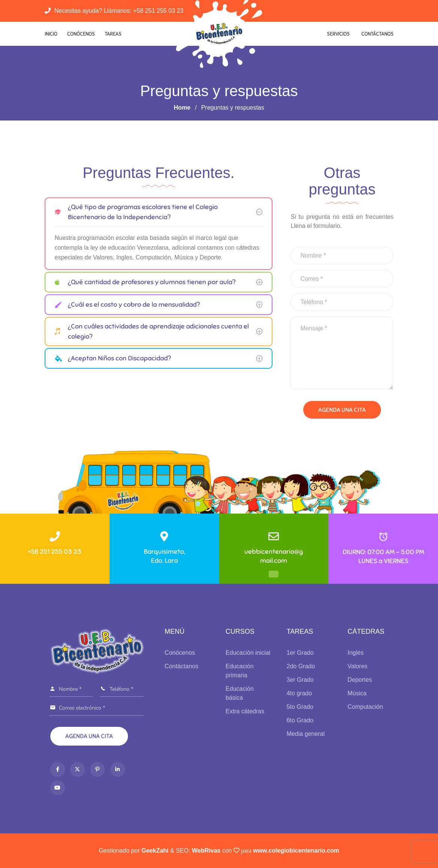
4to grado (300, 693)
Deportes (360, 680)
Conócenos (81, 34)
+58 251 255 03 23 (158, 11)
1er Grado (300, 653)
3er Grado (300, 680)
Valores (357, 666)
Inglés (356, 653)
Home (182, 108)
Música (357, 693)
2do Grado (301, 666)
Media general (306, 734)
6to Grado (300, 720)
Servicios (338, 34)
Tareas (113, 34)
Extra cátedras (245, 711)
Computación (365, 707)
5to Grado (300, 707)
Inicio (51, 34)
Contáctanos (378, 34)
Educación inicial (248, 653)
